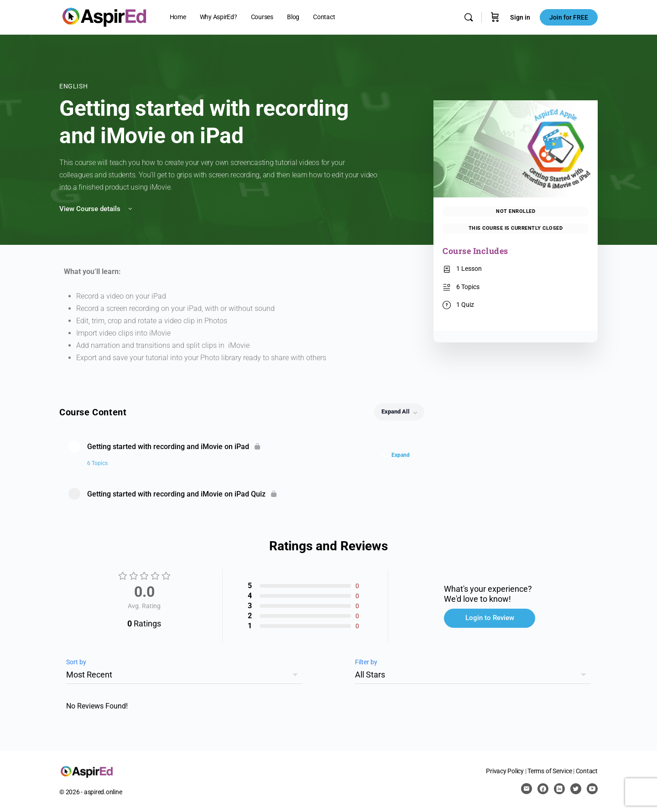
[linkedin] (559, 789)
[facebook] (543, 789)
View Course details (96, 209)
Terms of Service (550, 771)
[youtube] (592, 789)
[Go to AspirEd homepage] (104, 16)
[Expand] (398, 455)
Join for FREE (569, 17)
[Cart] (495, 17)
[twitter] (576, 789)
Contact (587, 771)
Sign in (520, 17)
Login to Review (490, 618)
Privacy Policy (505, 771)
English (73, 86)
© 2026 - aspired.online (91, 792)
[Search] (469, 17)
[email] (527, 789)
